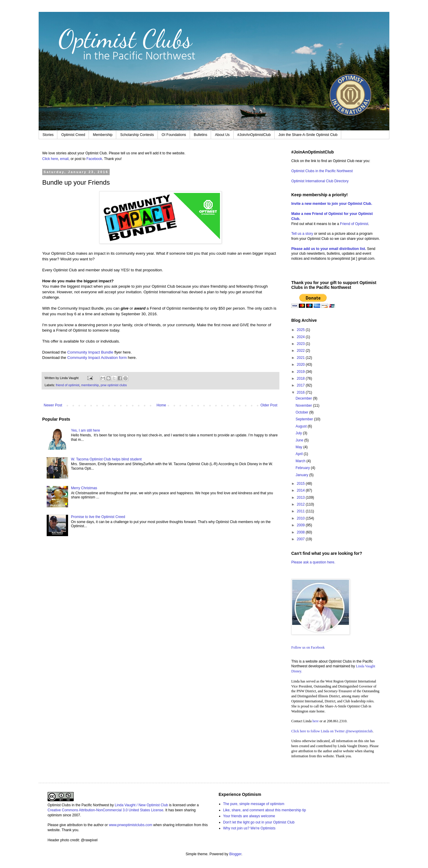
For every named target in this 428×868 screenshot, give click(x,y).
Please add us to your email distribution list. (329, 249)
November (304, 406)
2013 (301, 498)
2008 (301, 532)
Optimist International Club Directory (320, 181)
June (300, 440)
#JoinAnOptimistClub (254, 135)
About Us (222, 135)
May (299, 447)
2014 (301, 490)
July (299, 433)
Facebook (94, 159)
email (64, 159)
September (305, 419)
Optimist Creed (73, 135)
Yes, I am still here (86, 430)
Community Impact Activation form (97, 358)
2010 (301, 518)
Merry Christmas (84, 488)
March (301, 461)
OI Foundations (174, 135)
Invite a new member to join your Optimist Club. (332, 204)
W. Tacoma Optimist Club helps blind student (106, 459)
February (303, 468)
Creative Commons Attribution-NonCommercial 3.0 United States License (106, 810)
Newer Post (53, 405)
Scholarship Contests (137, 135)
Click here (50, 159)
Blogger (235, 854)
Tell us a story (303, 234)
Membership (103, 135)
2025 (301, 330)
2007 (301, 539)
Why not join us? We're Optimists (249, 828)
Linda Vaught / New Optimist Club (141, 805)
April (299, 454)
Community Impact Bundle (90, 352)
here (316, 721)
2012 (301, 504)
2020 (301, 365)
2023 (301, 344)
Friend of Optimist (354, 224)
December (304, 398)
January (302, 475)
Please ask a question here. (313, 562)
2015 (301, 484)
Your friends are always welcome (249, 816)
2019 (301, 372)
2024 (301, 337)
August (302, 426)
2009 (301, 525)
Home (161, 405)
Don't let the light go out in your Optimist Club (259, 822)
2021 (301, 358)
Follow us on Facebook (308, 647)
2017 (301, 385)
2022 (301, 351)
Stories (48, 135)
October (302, 412)
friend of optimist (68, 385)
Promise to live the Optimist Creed (98, 517)
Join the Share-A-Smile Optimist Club (308, 135)
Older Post (269, 405)
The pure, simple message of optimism (254, 804)
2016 (301, 392)
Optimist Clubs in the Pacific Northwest (322, 171)
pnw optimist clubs (114, 385)
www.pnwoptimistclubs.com (130, 825)
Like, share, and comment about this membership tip (265, 810)
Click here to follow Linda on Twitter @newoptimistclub (332, 731)
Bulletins (200, 135)
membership (90, 385)
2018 (301, 378)
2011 (301, 511)
